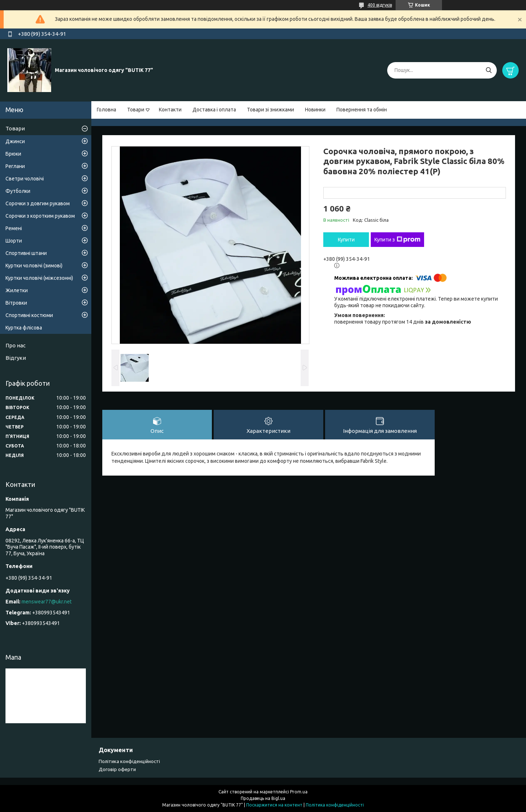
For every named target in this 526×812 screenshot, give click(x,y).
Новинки (315, 110)
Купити (346, 240)
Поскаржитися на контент (274, 805)
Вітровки (16, 303)
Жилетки (17, 290)
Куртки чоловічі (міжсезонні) (39, 278)
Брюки (13, 154)
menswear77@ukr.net (47, 602)
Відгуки (16, 358)
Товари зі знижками (270, 110)
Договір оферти (117, 769)
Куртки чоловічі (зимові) (34, 266)
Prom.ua (299, 792)
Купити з (397, 240)
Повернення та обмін (362, 110)
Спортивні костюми (29, 315)
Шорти (14, 241)
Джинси (15, 141)
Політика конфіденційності (129, 761)
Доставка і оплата (214, 110)
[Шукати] (489, 70)
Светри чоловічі (25, 179)
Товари (136, 110)
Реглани (15, 166)
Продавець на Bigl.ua (263, 798)
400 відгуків (380, 5)
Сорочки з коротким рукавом (40, 216)
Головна (106, 110)
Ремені (14, 228)
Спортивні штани (26, 253)
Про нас (16, 345)
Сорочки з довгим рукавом (38, 203)
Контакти (170, 110)
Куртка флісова (24, 328)
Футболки (18, 191)
